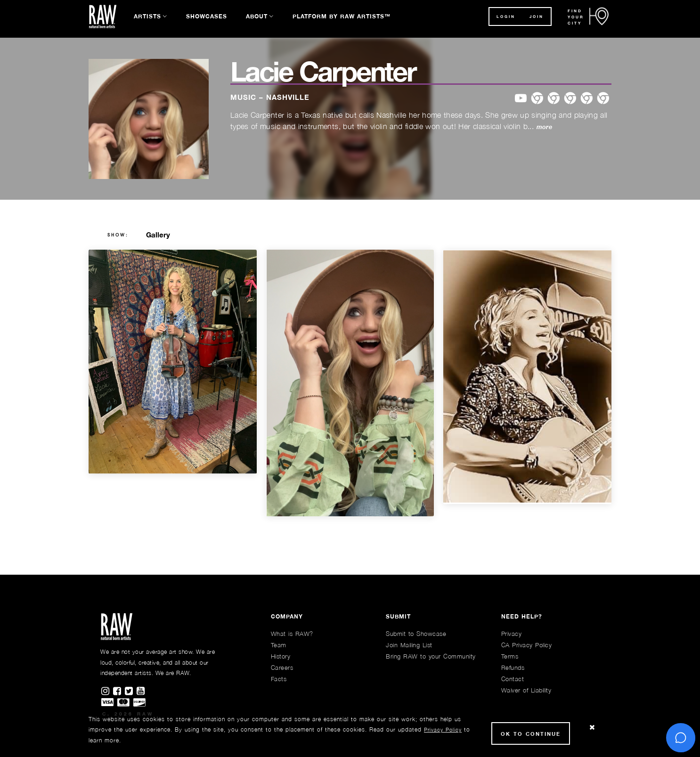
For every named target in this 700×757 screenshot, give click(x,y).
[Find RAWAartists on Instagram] (107, 692)
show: (118, 235)
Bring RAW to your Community (431, 656)
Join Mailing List (409, 645)
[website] (603, 99)
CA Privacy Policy (527, 645)
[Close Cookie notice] (592, 728)
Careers (282, 667)
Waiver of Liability (526, 690)
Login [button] (506, 16)
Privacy (512, 634)
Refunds (513, 667)
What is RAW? (292, 634)
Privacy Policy (443, 729)
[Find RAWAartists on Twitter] (131, 692)
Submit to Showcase (416, 634)
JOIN (537, 16)
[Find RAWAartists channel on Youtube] (141, 692)
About (257, 16)
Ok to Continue (531, 734)
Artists (147, 16)
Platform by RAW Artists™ (342, 16)
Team (279, 645)
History (281, 656)
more (544, 127)
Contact (513, 679)
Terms (510, 656)
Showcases (207, 16)
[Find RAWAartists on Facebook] (119, 692)
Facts (279, 679)
